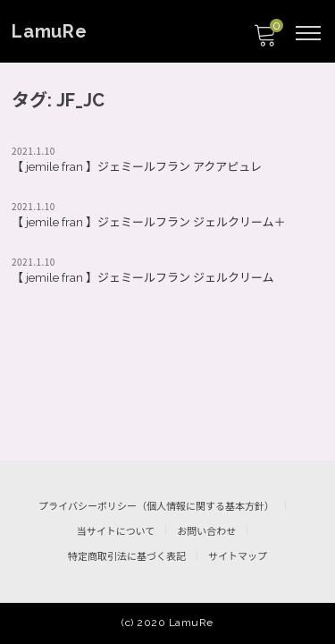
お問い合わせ (206, 532)
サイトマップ (238, 557)
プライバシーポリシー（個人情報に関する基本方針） (156, 507)
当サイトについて (116, 532)
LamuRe (50, 31)
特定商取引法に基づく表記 (127, 557)
